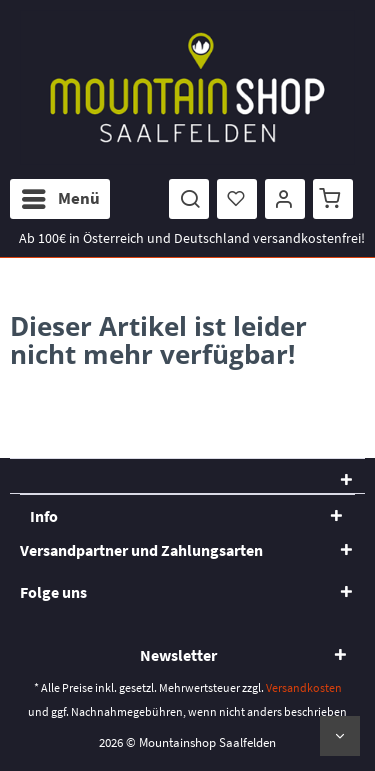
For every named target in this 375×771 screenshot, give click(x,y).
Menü (61, 196)
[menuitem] (60, 199)
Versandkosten (304, 687)
